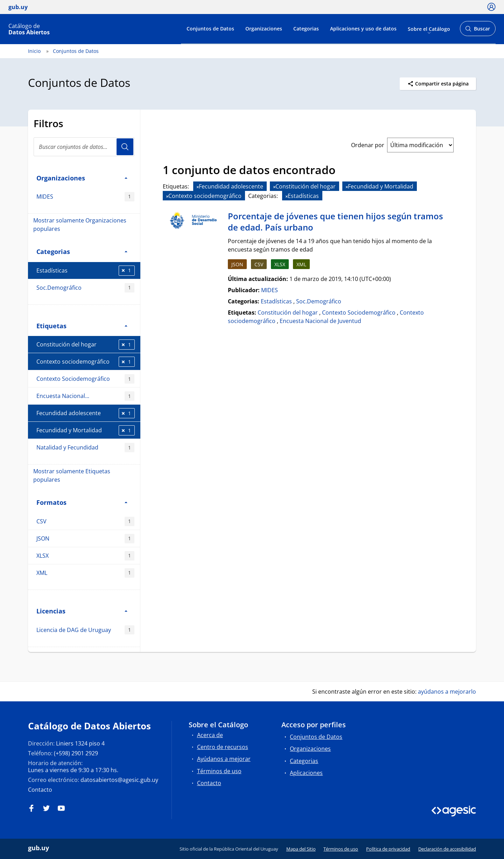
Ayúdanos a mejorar (224, 759)
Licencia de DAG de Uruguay (85, 630)
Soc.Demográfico (85, 288)
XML (85, 573)
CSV (85, 521)
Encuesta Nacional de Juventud (320, 321)
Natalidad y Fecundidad (85, 448)
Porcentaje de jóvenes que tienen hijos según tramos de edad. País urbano (335, 222)
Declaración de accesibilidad (447, 849)
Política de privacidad (388, 849)
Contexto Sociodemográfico (85, 379)
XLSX (85, 556)
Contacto (40, 790)
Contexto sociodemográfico (86, 362)
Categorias (306, 29)
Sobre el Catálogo (429, 29)
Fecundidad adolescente (86, 413)
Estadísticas (86, 271)
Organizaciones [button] (82, 178)
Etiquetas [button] (82, 326)
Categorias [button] (82, 251)
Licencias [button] (82, 611)
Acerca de (210, 735)
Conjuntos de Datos (210, 29)
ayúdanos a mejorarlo (447, 692)
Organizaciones (264, 29)
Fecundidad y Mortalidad (86, 430)
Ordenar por (368, 145)
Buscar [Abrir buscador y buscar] (478, 31)
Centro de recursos (223, 747)
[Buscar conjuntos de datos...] (84, 147)
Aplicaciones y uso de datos (363, 29)
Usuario (125, 147)
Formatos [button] (82, 502)
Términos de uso (219, 771)
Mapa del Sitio (301, 849)
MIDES (85, 197)
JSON (85, 539)
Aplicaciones (306, 773)
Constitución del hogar (86, 345)
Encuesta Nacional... (85, 396)
